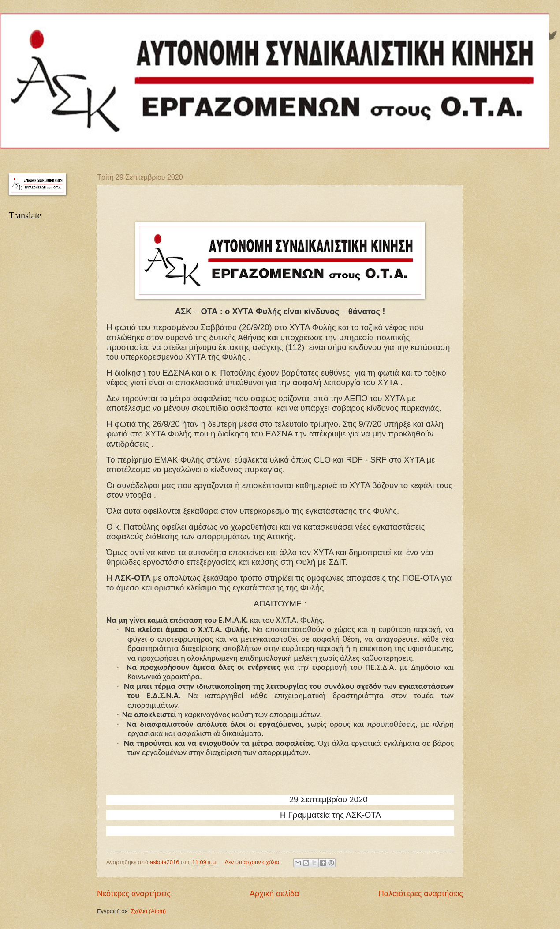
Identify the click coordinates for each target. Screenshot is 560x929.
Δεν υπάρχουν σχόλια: (254, 862)
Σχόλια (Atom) (148, 911)
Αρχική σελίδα (274, 894)
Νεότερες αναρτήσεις (134, 894)
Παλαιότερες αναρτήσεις (421, 894)
